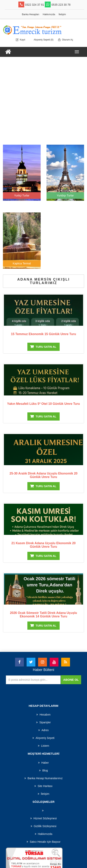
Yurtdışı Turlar (65, 195)
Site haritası (43, 786)
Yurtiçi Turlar (22, 195)
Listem (43, 746)
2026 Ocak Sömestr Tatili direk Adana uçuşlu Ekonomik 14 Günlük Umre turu (43, 615)
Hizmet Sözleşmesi (43, 818)
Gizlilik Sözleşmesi (44, 826)
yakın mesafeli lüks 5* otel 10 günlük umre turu (43, 404)
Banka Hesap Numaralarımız (44, 778)
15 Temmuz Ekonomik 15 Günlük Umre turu (43, 334)
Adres (43, 730)
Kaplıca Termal (22, 263)
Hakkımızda (49, 14)
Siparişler (43, 722)
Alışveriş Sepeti (43, 738)
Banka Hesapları (31, 14)
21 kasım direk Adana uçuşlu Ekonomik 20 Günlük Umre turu (43, 545)
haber (43, 763)
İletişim (62, 14)
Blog (43, 770)
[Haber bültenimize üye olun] (33, 680)
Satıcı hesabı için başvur (43, 842)
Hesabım (43, 715)
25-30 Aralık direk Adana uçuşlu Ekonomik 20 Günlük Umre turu (43, 475)
